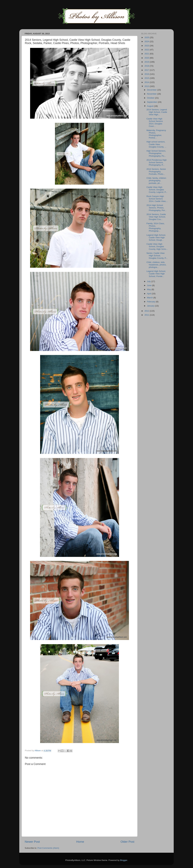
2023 (147, 46)
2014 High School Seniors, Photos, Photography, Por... (157, 208)
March (150, 298)
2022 (147, 50)
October (151, 98)
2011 (147, 315)
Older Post (127, 842)
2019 (147, 62)
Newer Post (32, 842)
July (149, 281)
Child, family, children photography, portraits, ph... (156, 181)
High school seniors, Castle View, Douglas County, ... (156, 144)
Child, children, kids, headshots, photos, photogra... (156, 265)
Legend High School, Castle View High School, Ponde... (156, 274)
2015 (147, 78)
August (151, 106)
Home (80, 842)
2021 (147, 54)
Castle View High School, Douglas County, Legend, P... (157, 190)
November (152, 94)
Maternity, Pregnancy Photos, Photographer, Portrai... (156, 134)
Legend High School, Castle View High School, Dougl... (156, 238)
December (152, 90)
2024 (147, 41)
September (152, 102)
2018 (147, 66)
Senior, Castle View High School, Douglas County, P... (157, 256)
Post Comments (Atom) (48, 848)
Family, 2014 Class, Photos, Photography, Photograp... (156, 227)
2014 (147, 82)
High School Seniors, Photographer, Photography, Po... (156, 153)
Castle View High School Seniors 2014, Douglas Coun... (155, 122)
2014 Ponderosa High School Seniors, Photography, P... (157, 162)
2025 (147, 37)
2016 (147, 74)
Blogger (124, 860)
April (149, 294)
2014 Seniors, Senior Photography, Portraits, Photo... (156, 172)
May (149, 289)
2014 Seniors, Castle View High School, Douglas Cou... (156, 217)
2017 (147, 70)
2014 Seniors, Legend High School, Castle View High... (157, 112)
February (151, 302)
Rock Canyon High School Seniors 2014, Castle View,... (157, 199)
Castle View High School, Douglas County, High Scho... (157, 246)
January (151, 306)
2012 (147, 311)
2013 (147, 86)
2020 (147, 58)
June (150, 285)
